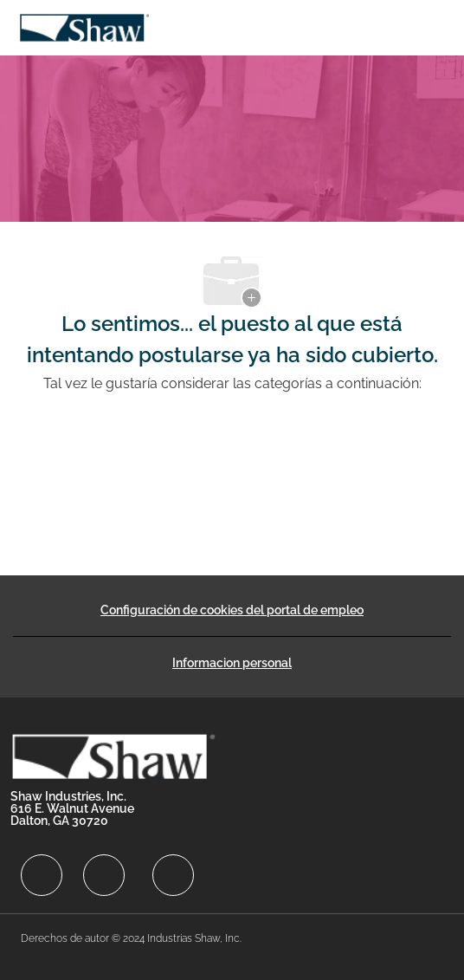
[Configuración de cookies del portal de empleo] (232, 610)
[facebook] (42, 875)
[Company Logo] (84, 26)
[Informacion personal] (232, 663)
